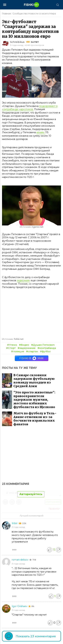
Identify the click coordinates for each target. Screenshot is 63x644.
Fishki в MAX (32, 358)
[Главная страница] (32, 5)
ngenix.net (38, 227)
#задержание (27, 348)
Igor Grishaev (20, 606)
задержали (23, 280)
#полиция (18, 351)
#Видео (24, 345)
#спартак (32, 351)
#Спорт (11, 348)
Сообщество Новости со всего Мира (34, 13)
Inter (15, 523)
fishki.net (19, 339)
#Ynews (12, 345)
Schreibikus (17, 42)
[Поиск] (57, 5)
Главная (6, 13)
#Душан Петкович (43, 345)
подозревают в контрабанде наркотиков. (30, 108)
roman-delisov (20, 560)
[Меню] (5, 5)
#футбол (45, 351)
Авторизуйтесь (31, 494)
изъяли (41, 132)
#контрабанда (47, 348)
